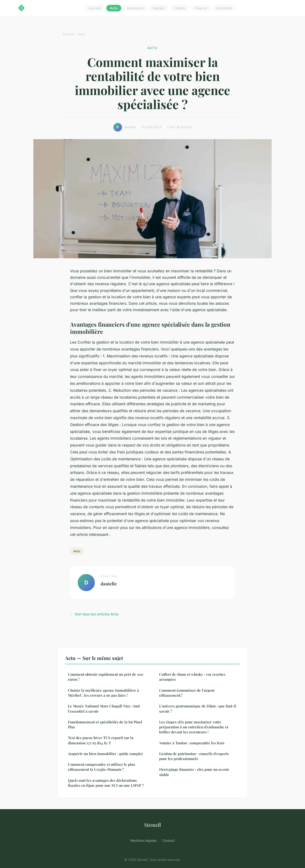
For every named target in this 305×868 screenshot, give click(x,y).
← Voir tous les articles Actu (94, 614)
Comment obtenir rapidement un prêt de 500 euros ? (106, 677)
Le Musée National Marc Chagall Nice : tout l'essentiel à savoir (104, 708)
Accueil (95, 8)
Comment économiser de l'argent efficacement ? (187, 693)
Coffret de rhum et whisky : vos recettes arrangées (192, 677)
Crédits (180, 8)
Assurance (135, 8)
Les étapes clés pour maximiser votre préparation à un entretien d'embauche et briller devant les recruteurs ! (194, 727)
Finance (201, 8)
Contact (168, 840)
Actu (114, 8)
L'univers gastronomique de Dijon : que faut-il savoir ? (198, 708)
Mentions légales (143, 840)
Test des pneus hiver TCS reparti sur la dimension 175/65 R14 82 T (101, 740)
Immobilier (224, 8)
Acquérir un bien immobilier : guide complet (105, 754)
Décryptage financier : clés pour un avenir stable (194, 772)
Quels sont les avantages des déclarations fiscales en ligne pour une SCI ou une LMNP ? (106, 783)
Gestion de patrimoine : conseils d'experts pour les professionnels (194, 756)
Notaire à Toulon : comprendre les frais (192, 743)
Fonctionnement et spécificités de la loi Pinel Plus (105, 724)
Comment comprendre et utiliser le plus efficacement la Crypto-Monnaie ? (102, 767)
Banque (159, 8)
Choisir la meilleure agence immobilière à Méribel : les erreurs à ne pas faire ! (103, 693)
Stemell (152, 825)
